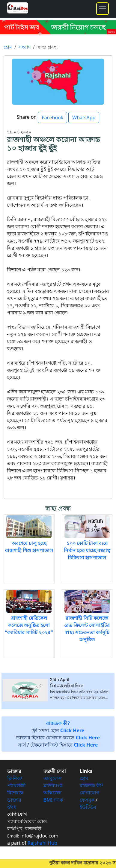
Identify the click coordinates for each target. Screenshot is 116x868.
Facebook (52, 118)
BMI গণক (53, 800)
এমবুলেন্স (53, 778)
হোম (8, 47)
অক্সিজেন (53, 793)
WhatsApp (84, 118)
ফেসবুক (87, 800)
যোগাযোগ (89, 793)
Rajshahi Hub (42, 843)
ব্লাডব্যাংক (53, 785)
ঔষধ (12, 807)
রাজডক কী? (91, 785)
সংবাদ (25, 47)
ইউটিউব (88, 807)
